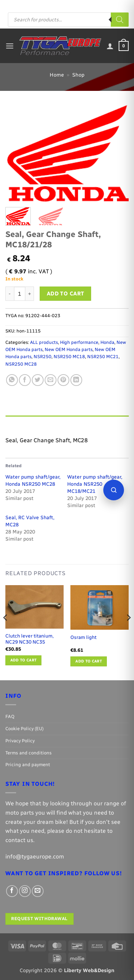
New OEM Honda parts (69, 349)
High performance (79, 342)
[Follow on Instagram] (96, 5)
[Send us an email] (103, 5)
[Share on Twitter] (38, 380)
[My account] (110, 46)
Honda (107, 342)
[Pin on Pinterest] (63, 380)
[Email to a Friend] (51, 380)
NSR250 (43, 357)
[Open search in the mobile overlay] (68, 20)
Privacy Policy (20, 741)
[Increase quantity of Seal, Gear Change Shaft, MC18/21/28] (30, 294)
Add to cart (66, 293)
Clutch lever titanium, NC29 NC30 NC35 (29, 639)
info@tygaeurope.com (35, 857)
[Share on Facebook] (25, 380)
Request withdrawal (39, 919)
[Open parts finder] (114, 490)
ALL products (44, 342)
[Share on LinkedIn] (76, 380)
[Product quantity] (20, 294)
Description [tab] (22, 422)
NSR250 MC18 (69, 357)
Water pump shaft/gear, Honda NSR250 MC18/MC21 (95, 484)
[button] (10, 46)
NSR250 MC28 (21, 364)
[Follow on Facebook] (89, 5)
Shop (78, 75)
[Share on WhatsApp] (12, 380)
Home (57, 75)
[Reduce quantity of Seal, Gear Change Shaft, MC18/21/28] (10, 294)
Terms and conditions (29, 753)
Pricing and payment (61, 5)
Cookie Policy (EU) (24, 729)
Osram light (83, 637)
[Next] (128, 632)
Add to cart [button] (24, 660)
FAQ (30, 5)
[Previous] (6, 632)
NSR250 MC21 (103, 357)
